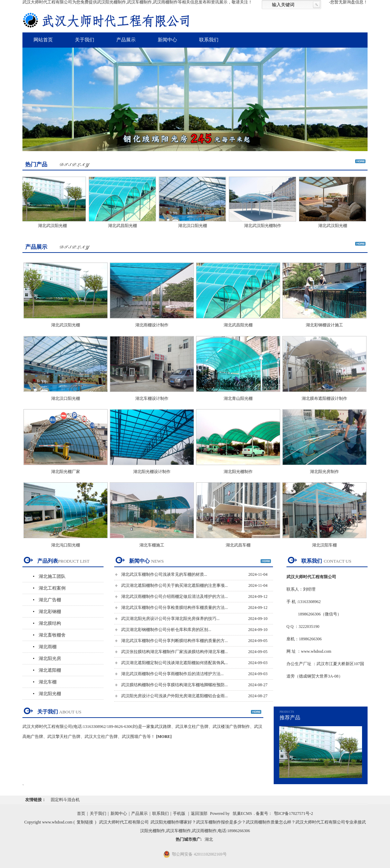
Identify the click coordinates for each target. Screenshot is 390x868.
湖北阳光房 (50, 658)
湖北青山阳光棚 (238, 398)
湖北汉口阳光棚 (194, 226)
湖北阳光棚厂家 (66, 472)
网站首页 (43, 40)
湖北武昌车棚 (238, 545)
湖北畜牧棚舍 (52, 635)
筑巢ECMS (242, 813)
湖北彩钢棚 (50, 611)
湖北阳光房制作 (324, 472)
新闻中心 (167, 40)
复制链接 (85, 822)
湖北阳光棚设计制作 (152, 472)
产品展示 (126, 40)
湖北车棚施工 (152, 545)
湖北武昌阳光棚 (124, 226)
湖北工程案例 (52, 588)
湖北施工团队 (52, 576)
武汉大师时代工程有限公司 (124, 822)
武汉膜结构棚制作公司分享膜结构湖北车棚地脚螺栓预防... (174, 685)
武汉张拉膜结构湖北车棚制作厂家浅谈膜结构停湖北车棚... (174, 652)
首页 (81, 813)
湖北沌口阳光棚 (66, 545)
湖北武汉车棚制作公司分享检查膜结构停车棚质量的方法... (174, 608)
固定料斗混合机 (65, 800)
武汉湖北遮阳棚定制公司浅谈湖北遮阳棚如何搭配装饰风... (174, 663)
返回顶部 (199, 813)
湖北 (209, 839)
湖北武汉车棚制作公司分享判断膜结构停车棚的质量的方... (174, 641)
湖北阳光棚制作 (238, 472)
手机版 (179, 813)
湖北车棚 (48, 682)
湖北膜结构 (50, 623)
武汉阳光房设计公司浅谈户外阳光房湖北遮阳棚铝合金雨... (174, 696)
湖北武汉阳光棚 (53, 226)
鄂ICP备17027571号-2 (294, 813)
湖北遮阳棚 (50, 670)
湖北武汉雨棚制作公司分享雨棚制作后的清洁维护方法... (172, 674)
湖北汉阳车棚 (324, 545)
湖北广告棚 (50, 600)
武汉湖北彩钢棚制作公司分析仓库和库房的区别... (166, 630)
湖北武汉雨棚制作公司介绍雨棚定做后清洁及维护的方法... (174, 596)
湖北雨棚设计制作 (152, 325)
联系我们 (209, 40)
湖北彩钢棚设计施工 (324, 325)
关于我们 (85, 40)
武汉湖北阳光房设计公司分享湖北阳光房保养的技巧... (170, 619)
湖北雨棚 (48, 647)
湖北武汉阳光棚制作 (264, 226)
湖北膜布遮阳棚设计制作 (324, 398)
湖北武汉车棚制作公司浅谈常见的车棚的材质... (164, 574)
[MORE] (164, 737)
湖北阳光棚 (50, 694)
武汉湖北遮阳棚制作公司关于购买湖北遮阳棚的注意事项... (174, 585)
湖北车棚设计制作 (152, 398)
